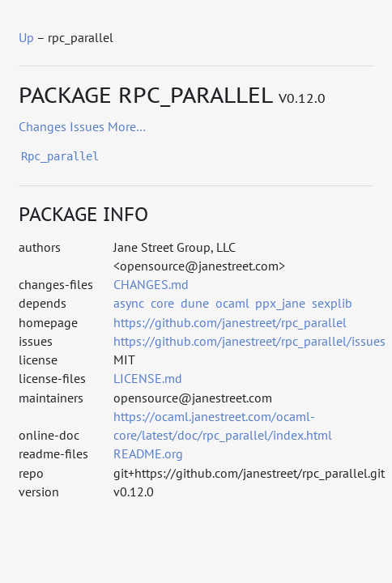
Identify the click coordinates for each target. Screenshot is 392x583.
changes (43, 126)
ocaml (232, 303)
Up (26, 37)
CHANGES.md (151, 284)
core (162, 303)
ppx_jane (280, 303)
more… (127, 126)
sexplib (332, 303)
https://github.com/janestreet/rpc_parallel (230, 322)
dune (195, 303)
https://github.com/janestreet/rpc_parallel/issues (249, 341)
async (129, 303)
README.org (148, 453)
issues (87, 126)
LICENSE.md (148, 378)
